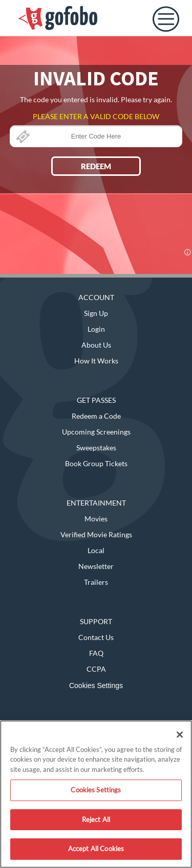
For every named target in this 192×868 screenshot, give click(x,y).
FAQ (96, 653)
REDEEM (96, 166)
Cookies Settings (96, 686)
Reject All (96, 819)
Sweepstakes (96, 448)
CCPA (96, 669)
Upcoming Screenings (96, 432)
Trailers (96, 582)
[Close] (180, 735)
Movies (96, 519)
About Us (96, 345)
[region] (96, 794)
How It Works (96, 361)
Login (96, 329)
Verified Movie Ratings (96, 534)
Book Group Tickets (96, 463)
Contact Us (96, 637)
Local (96, 550)
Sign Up (96, 313)
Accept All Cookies (96, 849)
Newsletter (96, 566)
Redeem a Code (96, 416)
